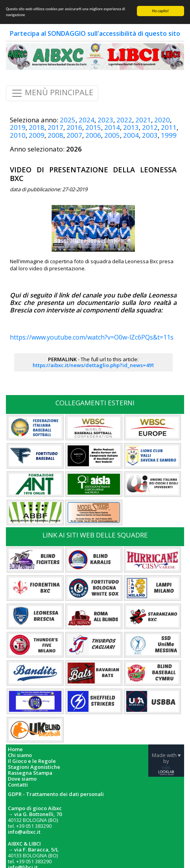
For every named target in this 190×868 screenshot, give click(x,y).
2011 (169, 127)
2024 (87, 120)
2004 (131, 135)
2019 (18, 127)
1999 (169, 135)
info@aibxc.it (24, 832)
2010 (18, 135)
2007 (74, 135)
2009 (37, 135)
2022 (124, 120)
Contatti (18, 785)
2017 (55, 127)
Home (15, 749)
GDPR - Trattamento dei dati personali (56, 794)
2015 (93, 127)
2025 (68, 120)
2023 (105, 120)
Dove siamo (22, 779)
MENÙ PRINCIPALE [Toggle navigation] (52, 93)
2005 (112, 135)
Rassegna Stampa (30, 773)
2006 (93, 135)
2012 (150, 127)
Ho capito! (161, 11)
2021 (143, 120)
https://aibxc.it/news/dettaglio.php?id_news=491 (93, 365)
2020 (162, 120)
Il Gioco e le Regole (32, 761)
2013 (131, 127)
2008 (55, 135)
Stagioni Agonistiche (34, 767)
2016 (74, 127)
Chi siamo (20, 755)
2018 (37, 127)
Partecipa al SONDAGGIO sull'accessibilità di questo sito (95, 33)
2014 (112, 127)
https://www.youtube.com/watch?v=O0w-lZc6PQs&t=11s (92, 337)
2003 (150, 135)
